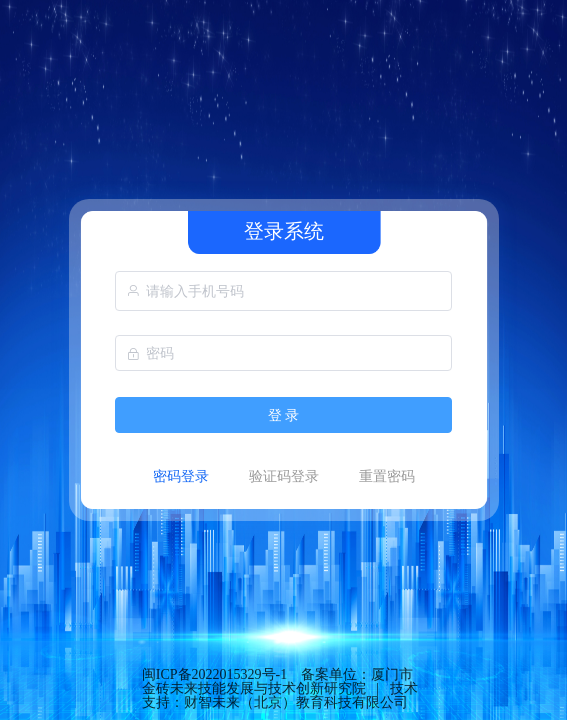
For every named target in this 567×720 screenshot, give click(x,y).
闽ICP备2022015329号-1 (214, 674)
